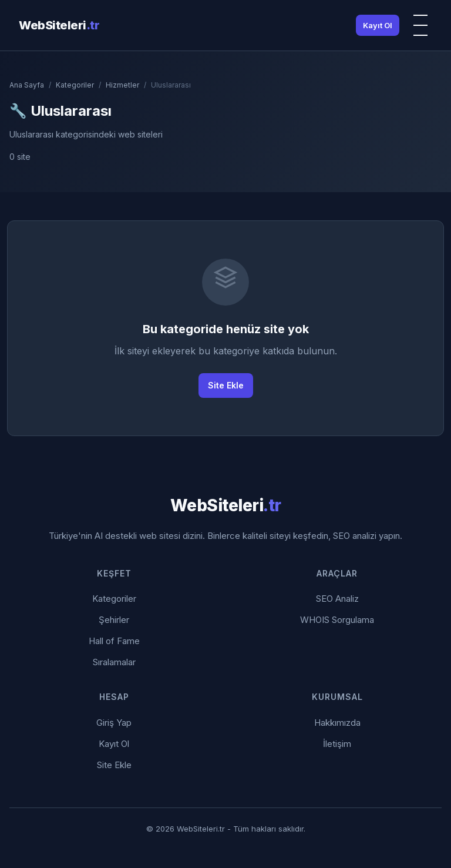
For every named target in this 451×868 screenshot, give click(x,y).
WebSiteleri (59, 25)
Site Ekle (226, 385)
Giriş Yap (114, 723)
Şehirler (114, 620)
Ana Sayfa (27, 85)
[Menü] (420, 25)
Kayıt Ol (378, 25)
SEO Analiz (337, 599)
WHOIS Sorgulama (337, 620)
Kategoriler (75, 85)
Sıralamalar (114, 662)
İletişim (337, 744)
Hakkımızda (337, 723)
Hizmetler (122, 85)
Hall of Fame (114, 641)
